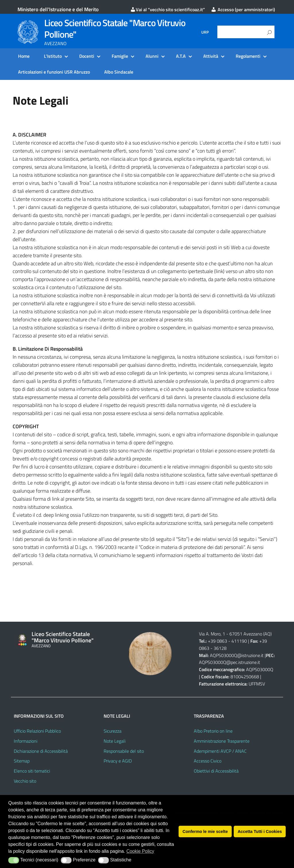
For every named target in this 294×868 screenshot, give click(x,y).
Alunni (152, 56)
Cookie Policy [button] (140, 851)
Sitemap (22, 761)
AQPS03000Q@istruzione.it (237, 655)
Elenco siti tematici (32, 771)
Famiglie (120, 56)
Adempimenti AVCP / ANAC (220, 751)
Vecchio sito (25, 781)
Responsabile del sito (124, 751)
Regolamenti (248, 56)
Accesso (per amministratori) (243, 9)
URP (205, 32)
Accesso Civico (208, 761)
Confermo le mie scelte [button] (205, 831)
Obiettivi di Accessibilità (216, 771)
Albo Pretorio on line (213, 731)
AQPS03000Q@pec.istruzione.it (230, 662)
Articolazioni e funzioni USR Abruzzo (54, 72)
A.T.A (181, 56)
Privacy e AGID (118, 761)
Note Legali (115, 741)
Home (24, 56)
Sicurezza (113, 731)
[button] (14, 860)
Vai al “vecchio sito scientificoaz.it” (168, 9)
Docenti (87, 56)
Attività (211, 56)
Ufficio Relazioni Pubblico (37, 731)
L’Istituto (53, 56)
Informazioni (26, 741)
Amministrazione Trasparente (222, 741)
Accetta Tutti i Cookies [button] (260, 831)
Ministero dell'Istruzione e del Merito (58, 9)
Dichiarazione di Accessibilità (41, 751)
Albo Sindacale (119, 72)
